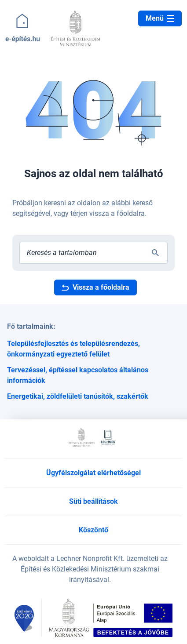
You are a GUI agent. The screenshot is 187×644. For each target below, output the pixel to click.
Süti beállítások (93, 501)
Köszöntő (93, 530)
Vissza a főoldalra (95, 287)
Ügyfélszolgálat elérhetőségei (93, 473)
